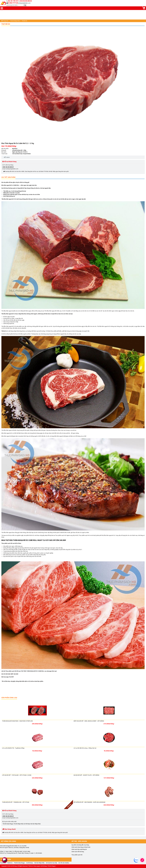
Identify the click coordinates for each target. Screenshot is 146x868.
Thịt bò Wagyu (51, 866)
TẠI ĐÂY (46, 540)
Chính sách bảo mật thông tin (79, 849)
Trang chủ (5, 21)
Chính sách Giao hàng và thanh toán (81, 847)
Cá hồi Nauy (14, 866)
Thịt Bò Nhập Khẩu (15, 21)
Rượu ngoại (37, 866)
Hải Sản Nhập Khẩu (35, 824)
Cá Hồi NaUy (27, 824)
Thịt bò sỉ (31, 866)
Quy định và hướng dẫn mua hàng (80, 845)
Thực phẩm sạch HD (77, 855)
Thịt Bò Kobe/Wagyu (8, 824)
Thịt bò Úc (4, 331)
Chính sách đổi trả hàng (78, 852)
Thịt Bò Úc (6, 24)
